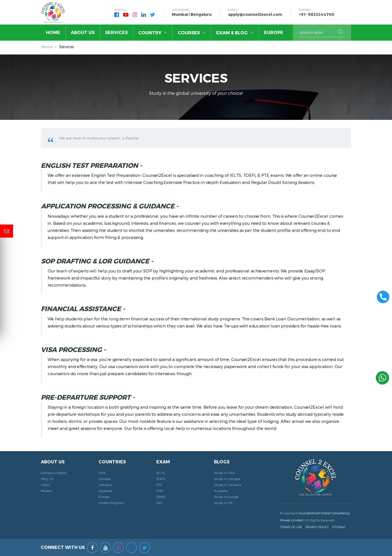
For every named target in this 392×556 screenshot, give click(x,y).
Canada (105, 479)
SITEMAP (339, 527)
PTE (159, 485)
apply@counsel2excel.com (255, 14)
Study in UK (223, 503)
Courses (192, 32)
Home (53, 32)
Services (116, 32)
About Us (83, 32)
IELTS (161, 473)
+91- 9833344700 (316, 14)
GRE (160, 491)
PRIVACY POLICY (317, 527)
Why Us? (47, 479)
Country (153, 32)
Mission (46, 491)
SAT (159, 503)
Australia (105, 491)
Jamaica (105, 485)
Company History (54, 473)
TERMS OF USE (291, 527)
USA (102, 473)
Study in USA (224, 473)
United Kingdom (111, 503)
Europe (274, 32)
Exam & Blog (235, 32)
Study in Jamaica (228, 485)
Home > (49, 47)
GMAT (161, 497)
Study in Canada (227, 479)
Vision (45, 485)
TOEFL (161, 479)
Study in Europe (226, 497)
